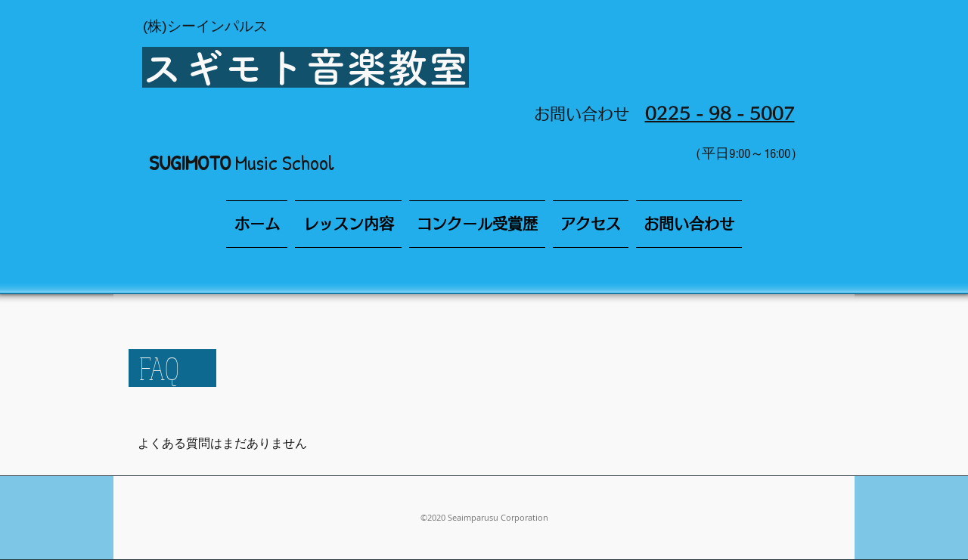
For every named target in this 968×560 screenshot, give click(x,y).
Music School (242, 162)
